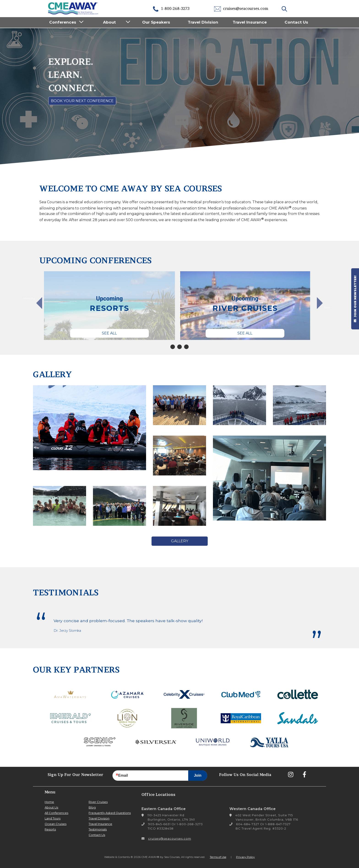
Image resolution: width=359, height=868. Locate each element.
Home (49, 802)
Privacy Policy (245, 857)
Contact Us (296, 22)
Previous (31, 299)
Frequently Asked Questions (110, 813)
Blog (92, 807)
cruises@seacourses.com (241, 8)
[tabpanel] (109, 306)
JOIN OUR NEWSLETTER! (355, 299)
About (109, 22)
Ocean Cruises (56, 824)
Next (327, 307)
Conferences (63, 22)
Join (198, 775)
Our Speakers (156, 22)
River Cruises (98, 802)
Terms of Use (218, 857)
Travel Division (203, 22)
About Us (51, 807)
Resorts (50, 829)
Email (123, 776)
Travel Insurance (250, 22)
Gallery (180, 541)
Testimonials (98, 829)
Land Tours (53, 818)
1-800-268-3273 (171, 8)
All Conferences (56, 813)
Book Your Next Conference (82, 101)
